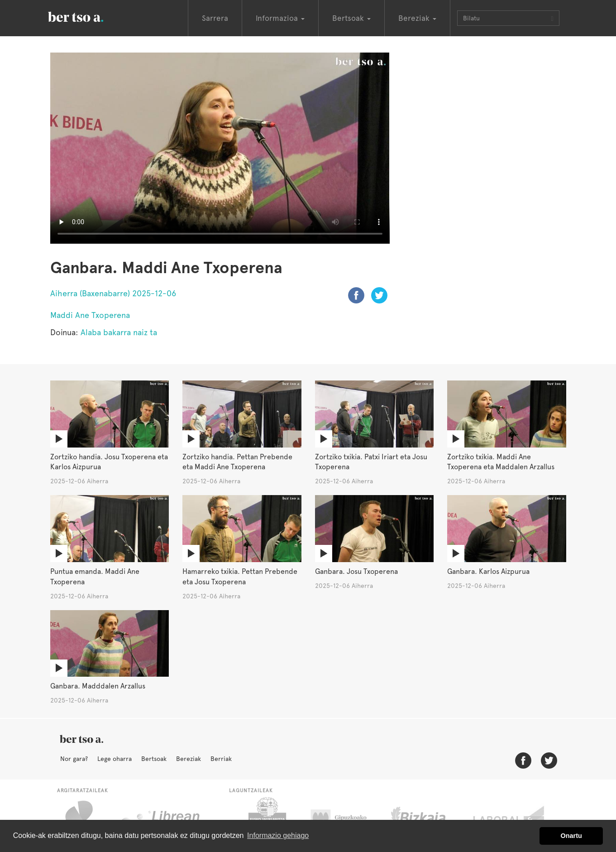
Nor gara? (74, 759)
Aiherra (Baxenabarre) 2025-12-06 (113, 293)
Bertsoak (154, 759)
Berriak (221, 759)
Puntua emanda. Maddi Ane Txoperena (95, 577)
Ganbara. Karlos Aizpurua (488, 571)
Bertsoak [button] (351, 18)
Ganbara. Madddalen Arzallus (98, 686)
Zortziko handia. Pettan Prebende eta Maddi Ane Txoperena (237, 462)
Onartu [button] (571, 836)
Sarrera (215, 18)
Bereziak (189, 759)
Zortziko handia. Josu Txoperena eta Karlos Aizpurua (109, 462)
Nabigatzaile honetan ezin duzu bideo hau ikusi (220, 148)
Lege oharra (115, 759)
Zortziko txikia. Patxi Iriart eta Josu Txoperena (371, 462)
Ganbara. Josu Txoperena (356, 571)
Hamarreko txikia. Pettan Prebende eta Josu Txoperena (240, 577)
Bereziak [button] (417, 18)
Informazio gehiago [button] (278, 835)
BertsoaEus (89, 16)
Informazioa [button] (280, 18)
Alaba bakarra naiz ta (119, 332)
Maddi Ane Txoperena (90, 315)
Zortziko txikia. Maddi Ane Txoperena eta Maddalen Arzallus (501, 462)
